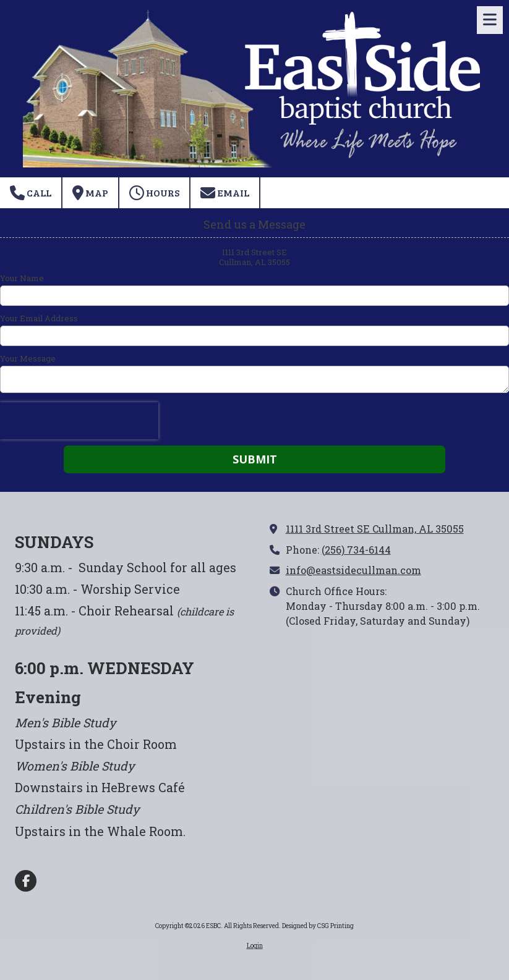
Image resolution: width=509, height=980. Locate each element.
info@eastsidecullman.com (353, 570)
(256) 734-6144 (356, 550)
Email (225, 193)
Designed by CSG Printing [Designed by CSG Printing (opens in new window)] (318, 926)
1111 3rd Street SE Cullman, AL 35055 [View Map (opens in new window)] (375, 529)
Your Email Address (39, 318)
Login (255, 946)
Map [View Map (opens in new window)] (90, 193)
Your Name (22, 278)
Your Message (28, 358)
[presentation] (79, 421)
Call (31, 193)
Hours (154, 193)
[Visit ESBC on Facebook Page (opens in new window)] (26, 881)
